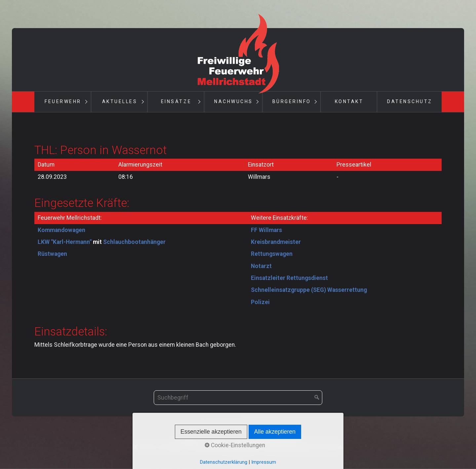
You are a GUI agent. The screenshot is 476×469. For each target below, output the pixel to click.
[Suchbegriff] (238, 398)
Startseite (190, 438)
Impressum (247, 438)
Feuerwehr (63, 101)
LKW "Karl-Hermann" (65, 242)
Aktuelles (120, 101)
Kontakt (349, 101)
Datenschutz (410, 101)
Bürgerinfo (292, 101)
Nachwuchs (234, 101)
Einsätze (176, 101)
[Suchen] (317, 398)
